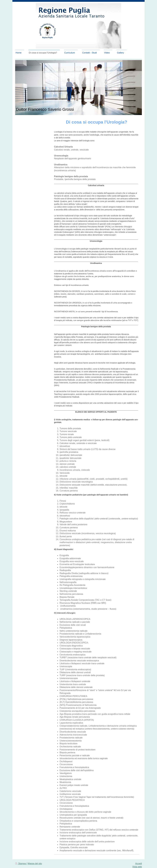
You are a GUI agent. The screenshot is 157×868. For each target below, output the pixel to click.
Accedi (139, 864)
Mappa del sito (35, 864)
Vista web (137, 867)
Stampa (21, 864)
